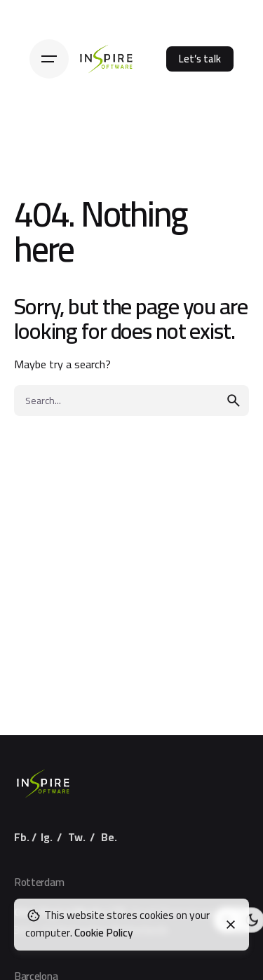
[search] (234, 401)
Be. (109, 837)
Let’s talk (200, 59)
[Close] (231, 925)
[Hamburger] (49, 59)
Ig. (47, 837)
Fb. (22, 837)
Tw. (77, 837)
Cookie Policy (104, 933)
